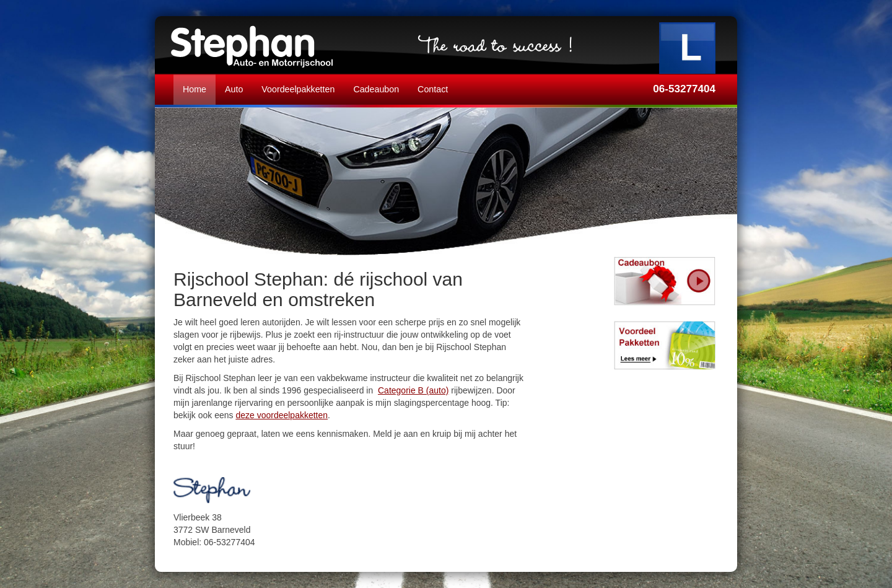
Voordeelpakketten (298, 89)
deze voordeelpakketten (282, 415)
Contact (433, 89)
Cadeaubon (376, 89)
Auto (234, 89)
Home (195, 89)
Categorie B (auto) (413, 390)
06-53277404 (684, 89)
